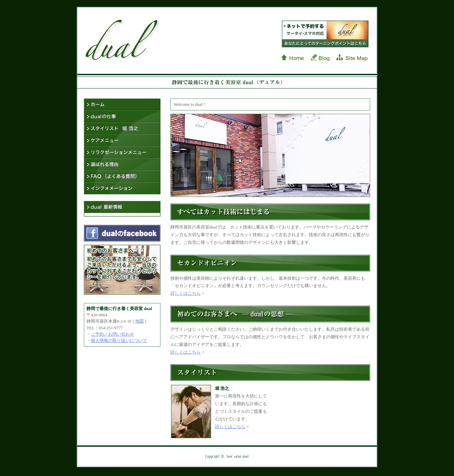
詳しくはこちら (186, 293)
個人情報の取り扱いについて (119, 341)
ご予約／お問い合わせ (113, 334)
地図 (139, 321)
